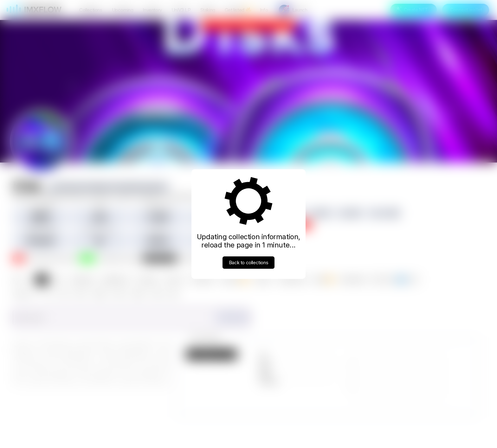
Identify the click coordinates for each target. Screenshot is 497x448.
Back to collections (248, 262)
